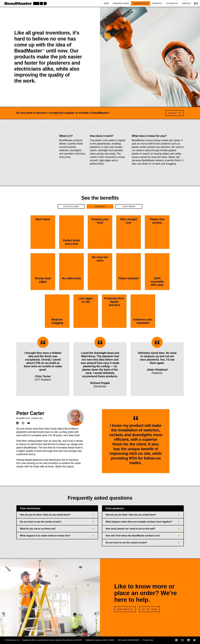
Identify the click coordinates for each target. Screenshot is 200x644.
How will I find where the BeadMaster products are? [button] (133, 536)
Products (157, 3)
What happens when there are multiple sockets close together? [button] (139, 522)
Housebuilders (121, 3)
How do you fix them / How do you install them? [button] (45, 515)
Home (106, 3)
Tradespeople (142, 3)
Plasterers (129, 206)
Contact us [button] (175, 113)
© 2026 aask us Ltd (12, 640)
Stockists (172, 3)
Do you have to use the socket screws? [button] (41, 522)
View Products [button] (125, 609)
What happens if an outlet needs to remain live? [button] (45, 536)
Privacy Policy (148, 640)
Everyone (100, 206)
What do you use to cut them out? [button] (38, 529)
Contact (187, 3)
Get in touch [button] (150, 609)
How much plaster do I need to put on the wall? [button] (130, 529)
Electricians (71, 206)
